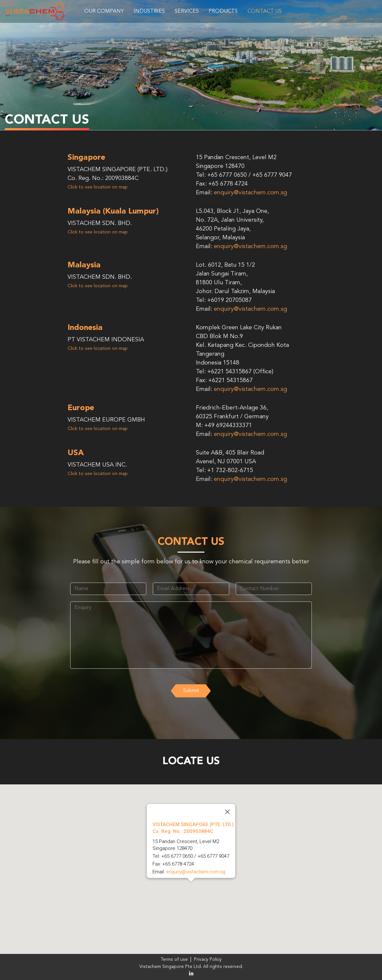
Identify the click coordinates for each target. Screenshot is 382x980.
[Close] (228, 812)
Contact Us (265, 11)
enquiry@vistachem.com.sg (250, 193)
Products (223, 11)
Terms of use (174, 959)
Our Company (104, 11)
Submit (191, 691)
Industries (149, 11)
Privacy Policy (208, 959)
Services (187, 11)
